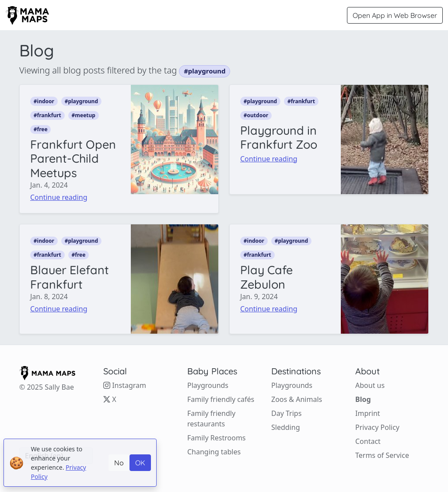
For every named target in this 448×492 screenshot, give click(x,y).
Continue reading (59, 197)
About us (370, 385)
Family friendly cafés (221, 399)
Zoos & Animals (297, 399)
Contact (368, 441)
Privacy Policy (377, 427)
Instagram (125, 385)
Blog (363, 399)
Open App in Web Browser (395, 15)
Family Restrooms (217, 438)
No (119, 463)
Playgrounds (208, 385)
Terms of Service (382, 455)
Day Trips (286, 413)
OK (140, 463)
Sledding (285, 427)
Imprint (368, 413)
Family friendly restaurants (211, 419)
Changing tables (214, 452)
